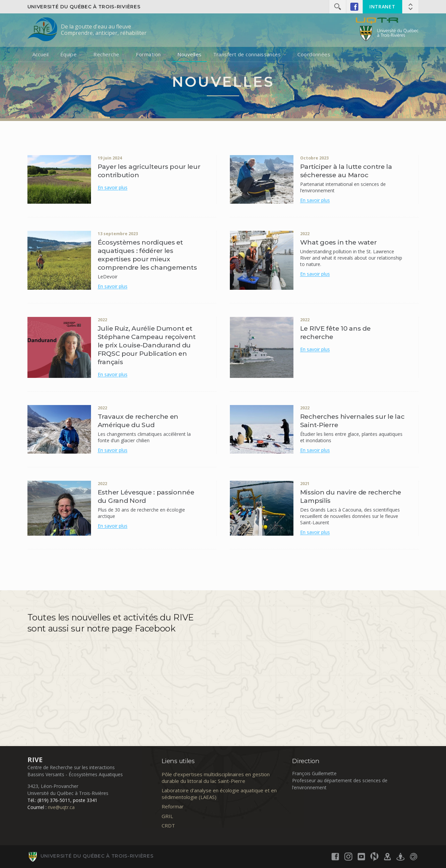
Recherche (106, 54)
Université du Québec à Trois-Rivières (84, 7)
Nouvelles (189, 54)
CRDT (168, 825)
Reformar (173, 806)
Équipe (69, 54)
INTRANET (382, 7)
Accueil (41, 54)
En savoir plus (113, 187)
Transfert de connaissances (247, 54)
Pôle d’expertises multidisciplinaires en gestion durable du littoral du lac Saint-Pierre (216, 778)
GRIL (167, 816)
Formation (148, 54)
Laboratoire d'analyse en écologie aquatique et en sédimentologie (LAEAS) (219, 794)
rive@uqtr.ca (61, 807)
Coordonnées (314, 54)
